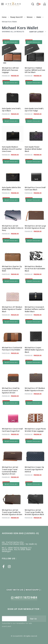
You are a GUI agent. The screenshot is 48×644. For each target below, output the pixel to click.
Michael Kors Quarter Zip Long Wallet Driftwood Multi (12, 269)
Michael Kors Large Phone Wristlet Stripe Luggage (35, 430)
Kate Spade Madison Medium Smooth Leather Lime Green (12, 149)
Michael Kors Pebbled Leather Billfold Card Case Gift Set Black (35, 70)
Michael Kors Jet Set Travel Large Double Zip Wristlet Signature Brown (12, 512)
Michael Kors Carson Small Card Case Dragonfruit (12, 430)
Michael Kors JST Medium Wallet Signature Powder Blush (12, 309)
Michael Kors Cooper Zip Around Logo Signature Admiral (34, 470)
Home (4, 17)
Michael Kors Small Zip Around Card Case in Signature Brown (11, 391)
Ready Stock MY (17, 17)
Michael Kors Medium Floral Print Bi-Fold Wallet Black (35, 269)
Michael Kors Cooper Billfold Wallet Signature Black (34, 350)
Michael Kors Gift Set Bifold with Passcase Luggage (10, 70)
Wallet (39, 17)
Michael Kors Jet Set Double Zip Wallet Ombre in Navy (13, 228)
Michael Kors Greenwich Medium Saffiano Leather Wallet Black (35, 309)
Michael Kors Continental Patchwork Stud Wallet (12, 349)
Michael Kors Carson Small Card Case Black (35, 189)
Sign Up (33, 619)
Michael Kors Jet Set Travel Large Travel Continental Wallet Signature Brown (10, 471)
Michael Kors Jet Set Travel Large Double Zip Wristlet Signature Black (34, 512)
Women (30, 17)
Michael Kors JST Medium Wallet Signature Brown (35, 389)
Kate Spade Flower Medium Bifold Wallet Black (33, 149)
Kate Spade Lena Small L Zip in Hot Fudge (34, 110)
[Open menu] (2, 4)
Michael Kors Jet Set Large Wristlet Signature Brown (35, 227)
